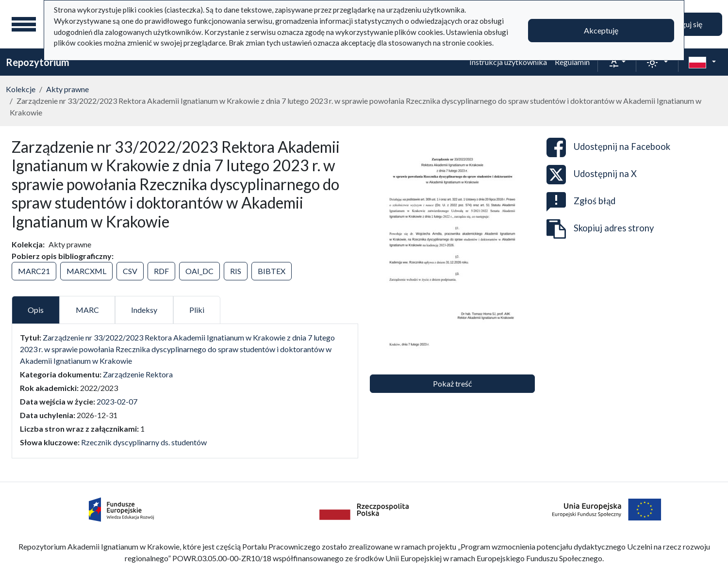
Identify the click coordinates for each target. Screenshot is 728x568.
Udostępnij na (608, 147)
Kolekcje (21, 89)
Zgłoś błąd (581, 202)
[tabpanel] (185, 390)
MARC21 (34, 271)
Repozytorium (38, 62)
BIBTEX (272, 271)
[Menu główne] (24, 24)
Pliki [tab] (197, 310)
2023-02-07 (117, 401)
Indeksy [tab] (144, 310)
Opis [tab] (36, 310)
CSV (130, 271)
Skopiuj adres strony (600, 229)
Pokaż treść (452, 383)
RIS (236, 271)
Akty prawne (67, 89)
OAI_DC (199, 271)
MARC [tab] (87, 310)
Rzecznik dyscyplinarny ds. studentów (144, 442)
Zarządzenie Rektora (138, 374)
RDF (161, 271)
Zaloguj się (684, 24)
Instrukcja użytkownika (508, 62)
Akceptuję (601, 30)
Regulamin (572, 62)
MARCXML (86, 271)
